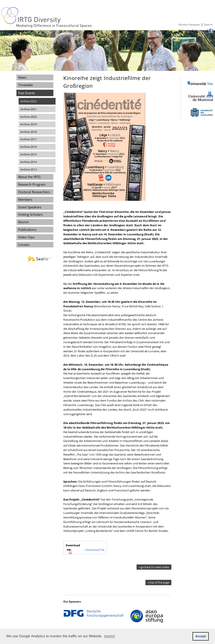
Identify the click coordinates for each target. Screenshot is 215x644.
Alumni (24, 222)
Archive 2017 (29, 139)
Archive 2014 (29, 162)
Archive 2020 (29, 117)
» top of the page (158, 582)
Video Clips (26, 237)
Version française (189, 25)
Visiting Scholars (30, 214)
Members (25, 199)
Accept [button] (201, 636)
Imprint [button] (110, 636)
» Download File (94, 550)
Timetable (26, 85)
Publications (27, 230)
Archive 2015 (29, 154)
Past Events (27, 93)
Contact (200, 30)
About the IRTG (29, 177)
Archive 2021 (29, 109)
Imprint (186, 30)
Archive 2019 (29, 124)
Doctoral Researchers (34, 192)
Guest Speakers (30, 207)
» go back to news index (154, 567)
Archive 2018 (29, 132)
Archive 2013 (29, 169)
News (22, 77)
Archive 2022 (29, 101)
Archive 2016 (29, 147)
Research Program (32, 184)
